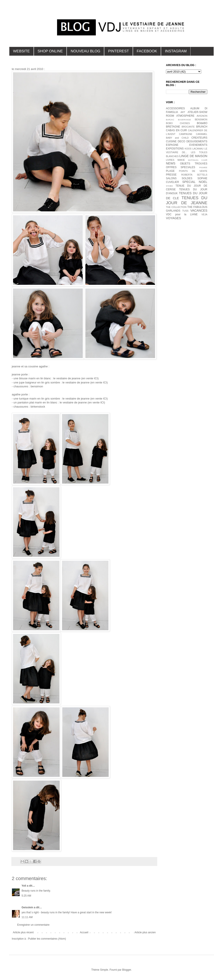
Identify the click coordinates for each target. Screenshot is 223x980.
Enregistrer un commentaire (33, 925)
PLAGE (170, 171)
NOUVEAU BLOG (85, 51)
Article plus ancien (145, 932)
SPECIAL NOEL (195, 182)
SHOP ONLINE (50, 51)
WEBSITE (21, 51)
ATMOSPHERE (185, 116)
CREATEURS (199, 138)
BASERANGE (184, 120)
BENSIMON (201, 119)
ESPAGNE (172, 145)
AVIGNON (202, 116)
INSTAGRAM (176, 51)
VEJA (204, 214)
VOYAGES (173, 218)
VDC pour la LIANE (182, 214)
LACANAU (198, 149)
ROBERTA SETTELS (194, 175)
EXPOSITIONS (175, 149)
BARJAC (170, 120)
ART (183, 112)
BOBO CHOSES (178, 123)
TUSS (185, 211)
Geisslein (27, 907)
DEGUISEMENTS (197, 141)
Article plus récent (23, 932)
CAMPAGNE (186, 134)
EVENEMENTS (198, 145)
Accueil (84, 932)
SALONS (171, 178)
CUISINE (171, 141)
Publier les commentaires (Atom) (47, 939)
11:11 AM (27, 917)
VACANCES (199, 211)
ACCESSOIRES (175, 108)
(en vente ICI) (90, 378)
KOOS (188, 149)
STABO (169, 186)
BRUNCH (202, 127)
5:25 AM (26, 896)
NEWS (171, 163)
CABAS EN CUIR (176, 130)
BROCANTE (188, 127)
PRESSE (171, 175)
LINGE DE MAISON (193, 156)
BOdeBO (202, 123)
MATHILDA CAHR (198, 160)
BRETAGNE (173, 127)
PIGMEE (203, 167)
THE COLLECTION (176, 207)
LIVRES (170, 160)
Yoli (24, 886)
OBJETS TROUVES (194, 164)
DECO (182, 141)
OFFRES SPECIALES (181, 167)
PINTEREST (118, 51)
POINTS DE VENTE (193, 171)
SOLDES (187, 178)
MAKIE (181, 160)
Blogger (127, 970)
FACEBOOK (147, 51)
